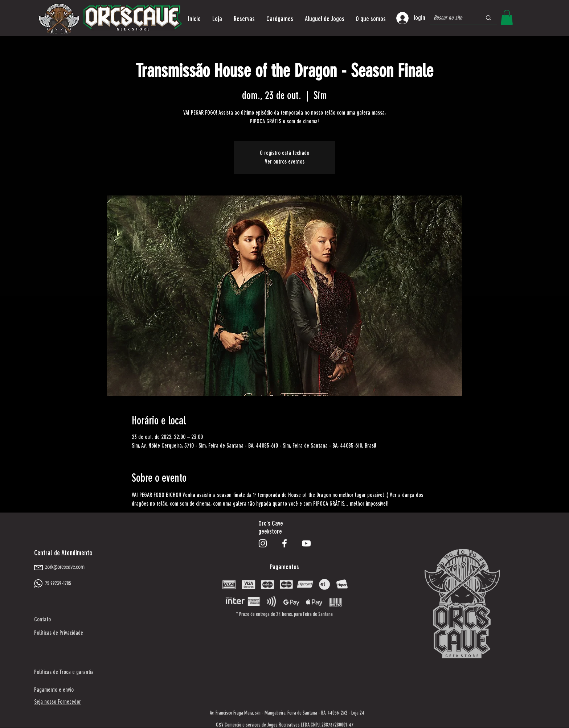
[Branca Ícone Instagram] (263, 543)
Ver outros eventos (285, 162)
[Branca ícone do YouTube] (306, 543)
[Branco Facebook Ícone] (284, 543)
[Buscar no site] (452, 18)
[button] (217, 19)
